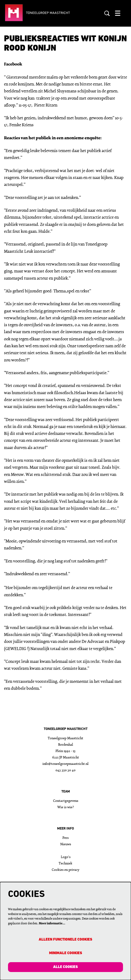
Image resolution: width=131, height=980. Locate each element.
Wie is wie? (66, 807)
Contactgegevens (66, 801)
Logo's (66, 857)
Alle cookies (65, 967)
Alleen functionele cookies (65, 940)
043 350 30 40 (65, 770)
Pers (65, 838)
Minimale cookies (66, 953)
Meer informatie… (52, 924)
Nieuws (66, 844)
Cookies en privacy (65, 870)
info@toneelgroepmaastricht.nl (65, 764)
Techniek (65, 863)
